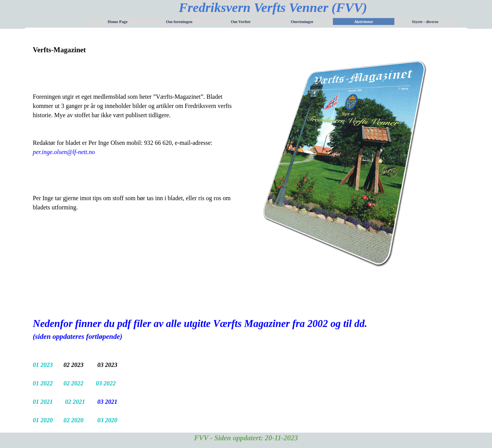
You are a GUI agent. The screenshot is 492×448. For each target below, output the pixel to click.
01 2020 (43, 420)
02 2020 (73, 420)
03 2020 (107, 420)
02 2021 (76, 402)
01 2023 (43, 365)
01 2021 (43, 402)
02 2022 (74, 383)
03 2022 (106, 383)
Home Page (118, 22)
